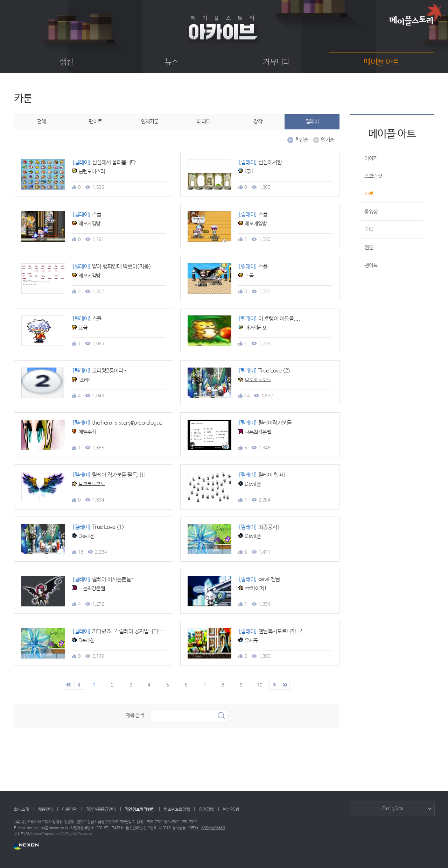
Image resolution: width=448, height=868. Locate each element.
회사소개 (22, 810)
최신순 (298, 140)
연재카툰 (150, 122)
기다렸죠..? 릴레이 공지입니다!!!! (120, 631)
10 (260, 685)
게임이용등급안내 (101, 810)
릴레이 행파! (262, 475)
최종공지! (259, 527)
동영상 (371, 212)
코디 (369, 230)
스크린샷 (373, 176)
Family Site (393, 809)
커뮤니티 (276, 62)
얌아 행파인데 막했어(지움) (111, 267)
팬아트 (96, 122)
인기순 (324, 140)
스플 (87, 215)
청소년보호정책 (177, 810)
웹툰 (369, 247)
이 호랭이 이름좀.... (269, 319)
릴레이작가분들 (265, 423)
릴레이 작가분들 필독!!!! (109, 475)
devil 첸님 (259, 579)
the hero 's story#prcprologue (117, 423)
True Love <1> (98, 527)
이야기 (371, 158)
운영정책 (206, 810)
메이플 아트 (381, 62)
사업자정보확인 (213, 828)
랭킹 (67, 62)
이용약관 (69, 810)
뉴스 (172, 62)
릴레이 (312, 122)
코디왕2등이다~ (100, 371)
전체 (41, 122)
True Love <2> (264, 371)
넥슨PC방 (231, 810)
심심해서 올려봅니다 (104, 162)
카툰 (369, 194)
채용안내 (46, 810)
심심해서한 (260, 162)
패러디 (204, 122)
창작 (258, 122)
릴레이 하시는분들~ (103, 579)
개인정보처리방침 (140, 810)
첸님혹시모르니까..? (271, 631)
